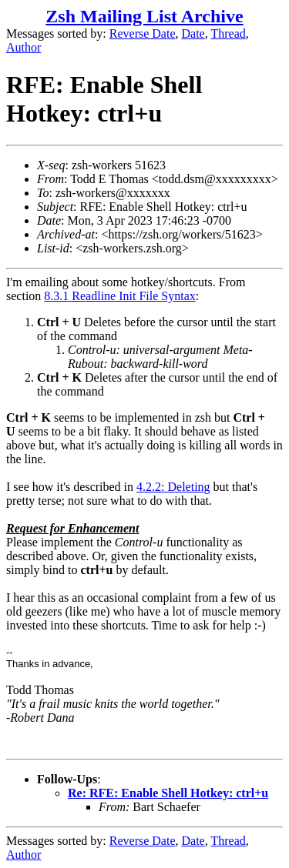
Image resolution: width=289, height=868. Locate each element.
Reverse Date (143, 33)
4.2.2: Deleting (173, 487)
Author (24, 47)
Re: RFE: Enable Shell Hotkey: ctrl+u (168, 793)
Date (193, 33)
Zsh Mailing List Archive (144, 16)
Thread (228, 33)
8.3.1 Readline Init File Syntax (119, 296)
